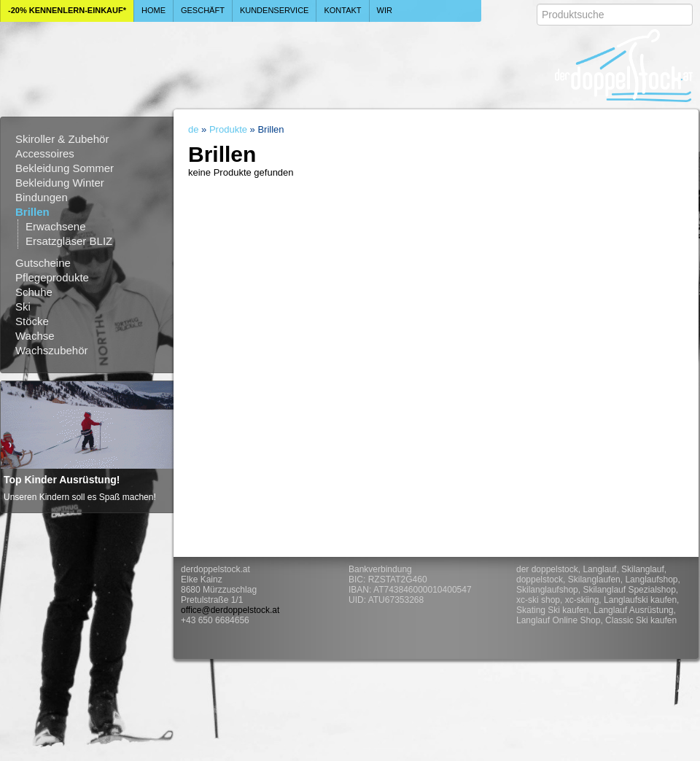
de (193, 129)
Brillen (32, 212)
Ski (23, 307)
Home (153, 10)
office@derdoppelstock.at (230, 610)
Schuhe (34, 292)
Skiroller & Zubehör (62, 139)
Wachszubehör (52, 350)
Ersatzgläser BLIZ (69, 241)
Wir (385, 10)
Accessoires (45, 153)
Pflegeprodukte (52, 277)
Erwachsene (56, 226)
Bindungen (42, 197)
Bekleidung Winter (60, 183)
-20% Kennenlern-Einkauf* (67, 10)
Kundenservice (275, 10)
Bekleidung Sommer (65, 168)
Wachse (35, 336)
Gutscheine (43, 263)
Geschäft (203, 10)
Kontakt (342, 10)
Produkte (228, 129)
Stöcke (32, 321)
